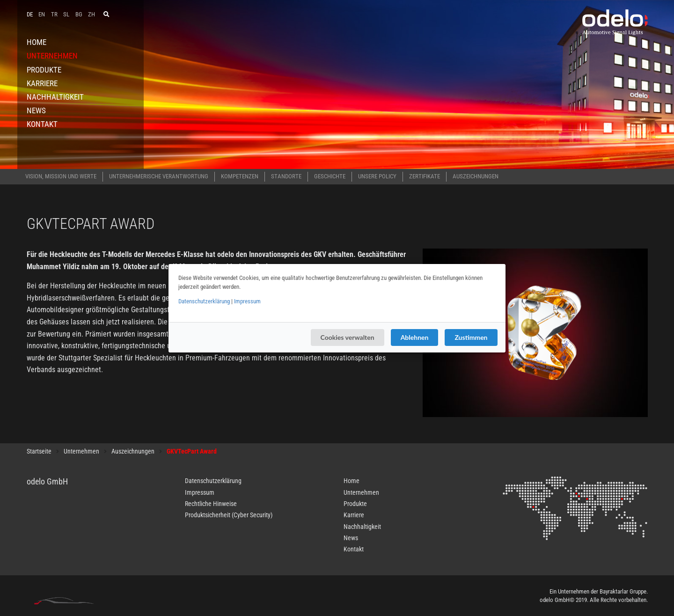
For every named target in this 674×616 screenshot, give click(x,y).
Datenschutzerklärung (204, 301)
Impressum (247, 301)
